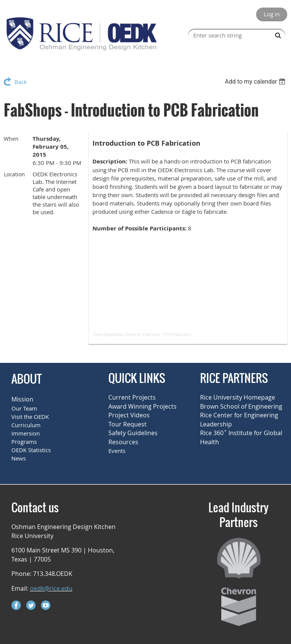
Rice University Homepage (238, 397)
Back (21, 82)
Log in (272, 14)
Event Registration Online (115, 335)
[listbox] (256, 82)
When (11, 139)
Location (14, 174)
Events (117, 451)
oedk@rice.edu (51, 588)
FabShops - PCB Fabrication (167, 335)
